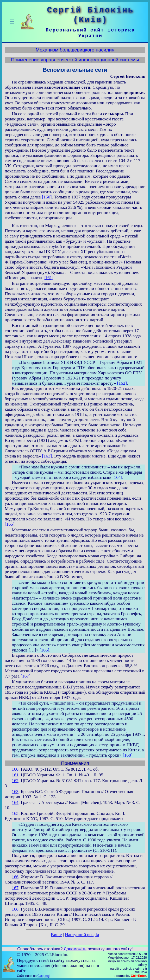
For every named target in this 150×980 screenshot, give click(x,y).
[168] (128, 755)
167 (15, 888)
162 (15, 781)
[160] (47, 197)
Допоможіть (75, 949)
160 (15, 769)
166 (15, 877)
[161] (49, 278)
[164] (117, 477)
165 (15, 813)
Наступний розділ (82, 935)
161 (15, 775)
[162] (122, 383)
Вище (56, 935)
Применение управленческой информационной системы (75, 60)
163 (15, 792)
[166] (45, 650)
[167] (26, 676)
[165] (10, 524)
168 (15, 909)
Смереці (43, 976)
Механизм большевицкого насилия (75, 50)
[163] (47, 456)
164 (15, 802)
